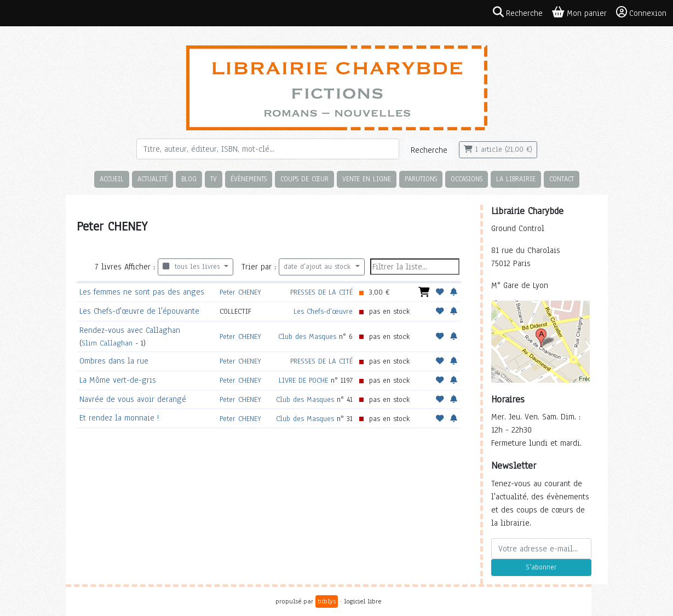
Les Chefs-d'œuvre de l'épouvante (139, 311)
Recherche (429, 150)
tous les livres (192, 267)
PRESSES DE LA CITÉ (321, 292)
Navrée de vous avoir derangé (133, 399)
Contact (562, 179)
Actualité (153, 179)
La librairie (516, 179)
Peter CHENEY (240, 292)
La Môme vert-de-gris (118, 380)
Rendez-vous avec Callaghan (130, 330)
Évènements (249, 179)
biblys (327, 601)
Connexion (641, 13)
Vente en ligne (367, 179)
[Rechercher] (268, 149)
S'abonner (541, 567)
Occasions (467, 179)
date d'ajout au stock (318, 267)
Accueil (112, 179)
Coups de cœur (304, 179)
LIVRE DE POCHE (303, 380)
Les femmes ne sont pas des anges (142, 292)
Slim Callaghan (107, 343)
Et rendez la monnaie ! (119, 418)
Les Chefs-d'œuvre (323, 311)
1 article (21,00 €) (498, 149)
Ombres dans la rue (114, 361)
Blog (189, 179)
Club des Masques (307, 336)
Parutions (421, 179)
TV (214, 179)
